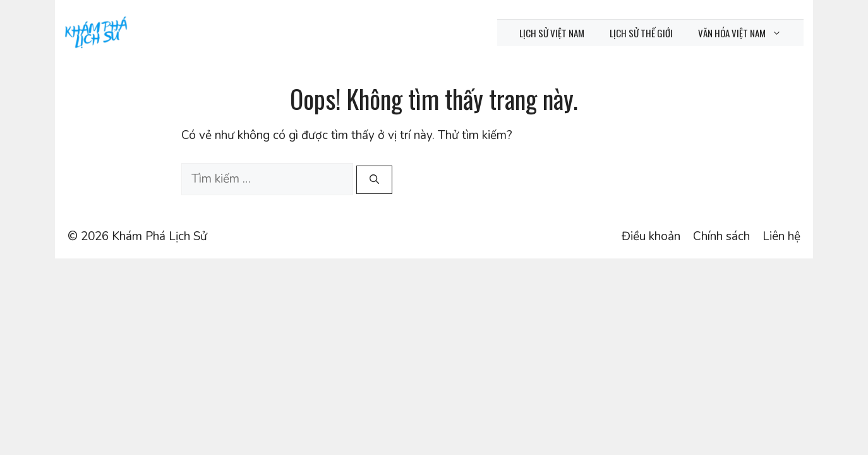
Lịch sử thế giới (641, 33)
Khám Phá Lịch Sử (160, 236)
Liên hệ (781, 236)
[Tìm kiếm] (374, 180)
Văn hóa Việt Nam (746, 33)
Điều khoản (651, 236)
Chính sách (721, 236)
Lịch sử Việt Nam (552, 33)
